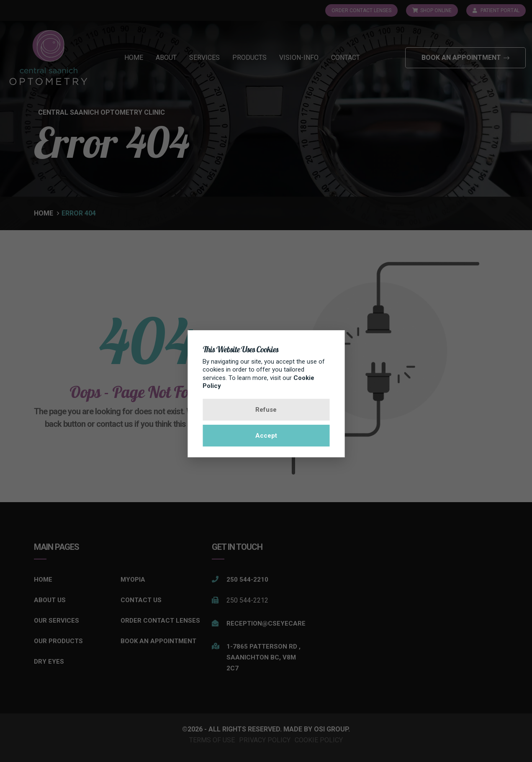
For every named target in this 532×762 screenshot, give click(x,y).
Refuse (266, 410)
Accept (266, 436)
